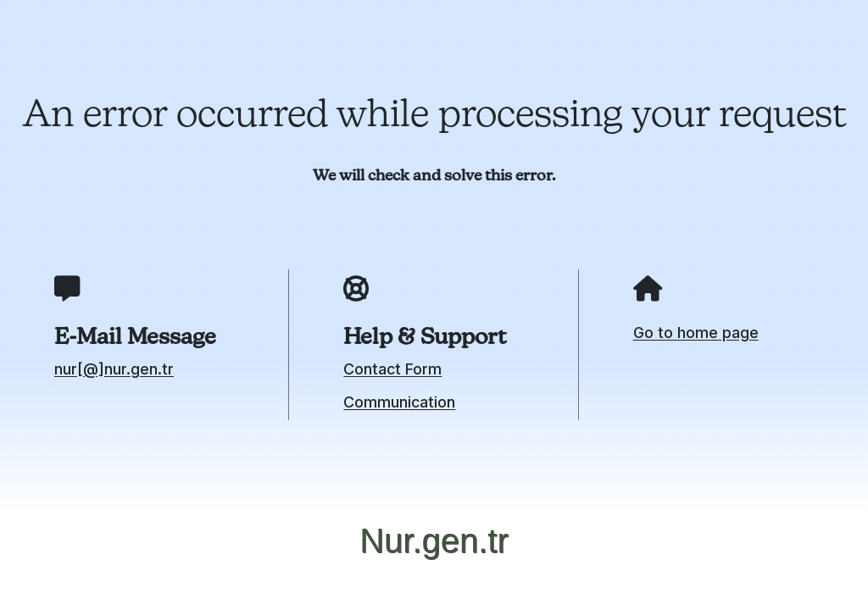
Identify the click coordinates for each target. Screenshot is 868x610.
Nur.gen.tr (434, 541)
